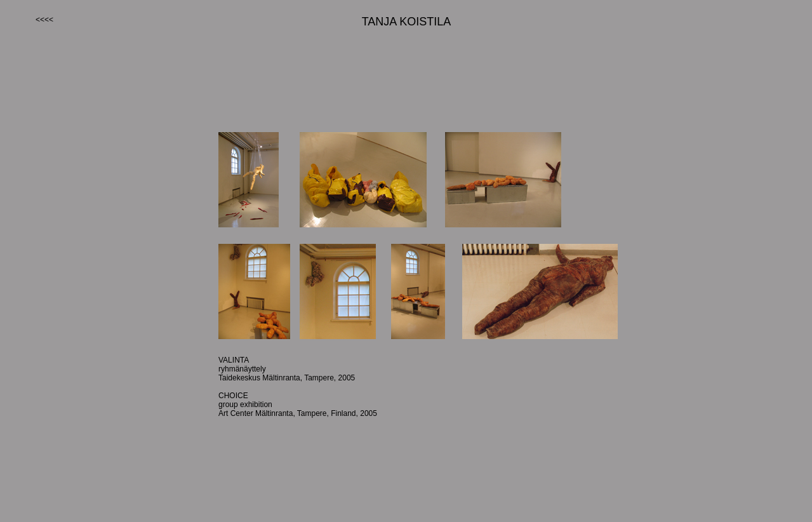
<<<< (44, 20)
